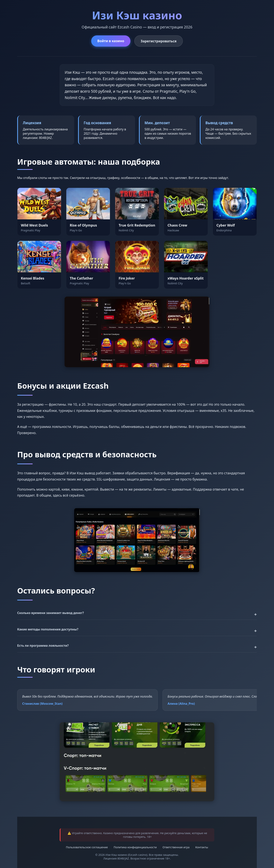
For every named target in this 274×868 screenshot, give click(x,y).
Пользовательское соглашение (87, 847)
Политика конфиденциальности (135, 847)
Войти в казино (111, 41)
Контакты (202, 847)
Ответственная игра (176, 847)
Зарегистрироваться (159, 41)
